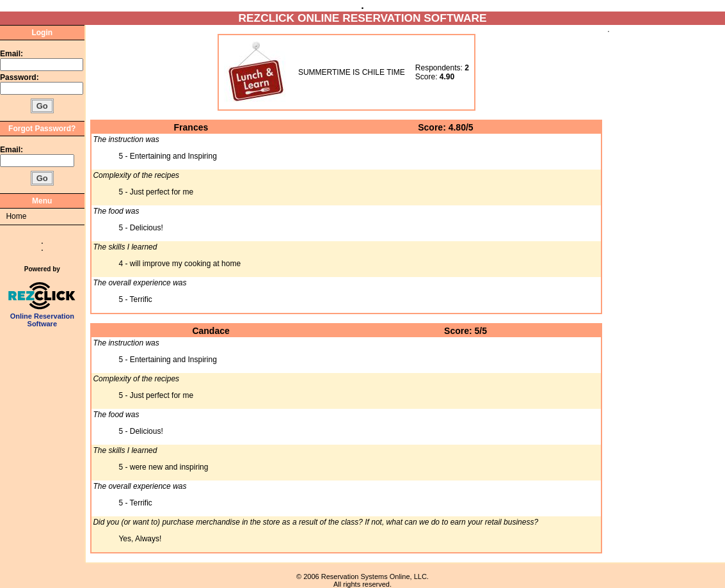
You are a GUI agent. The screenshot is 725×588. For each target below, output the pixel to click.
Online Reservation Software (42, 317)
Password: (20, 77)
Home (16, 216)
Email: (12, 54)
